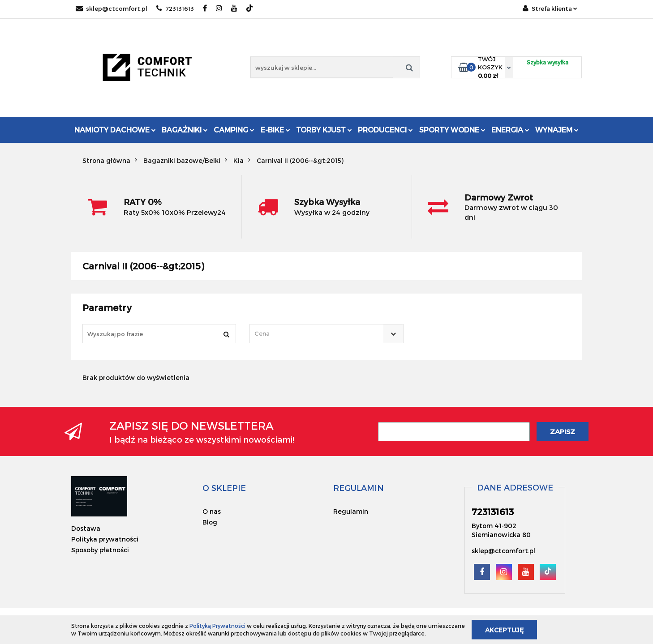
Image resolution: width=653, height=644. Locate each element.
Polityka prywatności (105, 539)
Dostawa (86, 528)
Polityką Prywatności (217, 626)
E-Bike (275, 130)
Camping (234, 130)
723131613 (175, 9)
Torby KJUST (324, 130)
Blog (210, 522)
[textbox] (318, 334)
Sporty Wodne (452, 130)
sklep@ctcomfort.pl (112, 9)
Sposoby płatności (100, 550)
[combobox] (326, 334)
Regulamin (351, 511)
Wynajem (557, 130)
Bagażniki (185, 130)
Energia (510, 130)
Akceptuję (504, 629)
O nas (212, 511)
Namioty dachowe (115, 130)
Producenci (385, 130)
